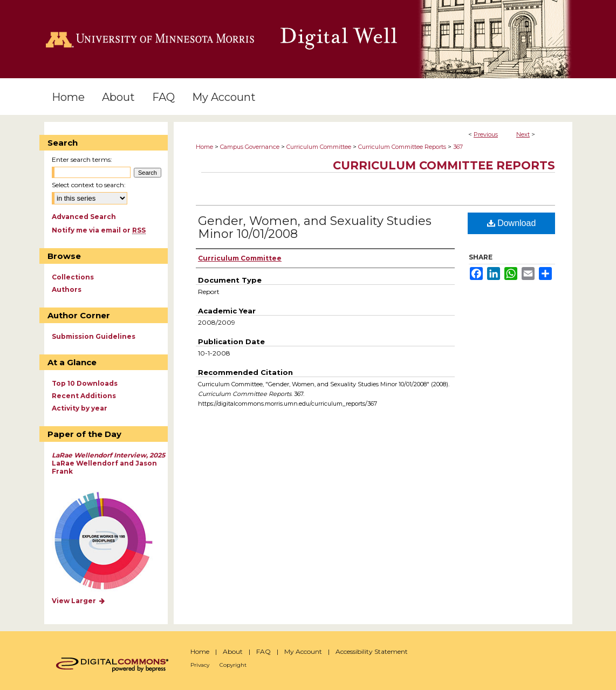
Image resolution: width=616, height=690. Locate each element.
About (233, 651)
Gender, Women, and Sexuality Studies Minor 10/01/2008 (315, 227)
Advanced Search (84, 217)
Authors (67, 289)
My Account (303, 651)
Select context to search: (89, 185)
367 (458, 147)
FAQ (263, 651)
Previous (486, 134)
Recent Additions (84, 396)
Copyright (233, 665)
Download (512, 223)
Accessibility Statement (372, 651)
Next (523, 134)
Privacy (200, 665)
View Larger (79, 601)
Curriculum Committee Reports (402, 147)
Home (204, 147)
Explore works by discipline (110, 541)
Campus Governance (250, 147)
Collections (73, 277)
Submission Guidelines (94, 336)
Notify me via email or (99, 230)
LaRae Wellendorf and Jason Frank (108, 463)
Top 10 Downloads (85, 383)
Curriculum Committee (319, 147)
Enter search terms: (82, 159)
